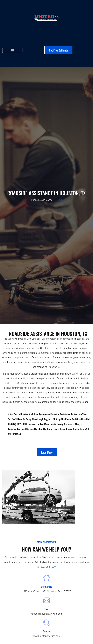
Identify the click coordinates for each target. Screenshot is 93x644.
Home (59, 200)
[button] (12, 50)
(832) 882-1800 (48, 567)
